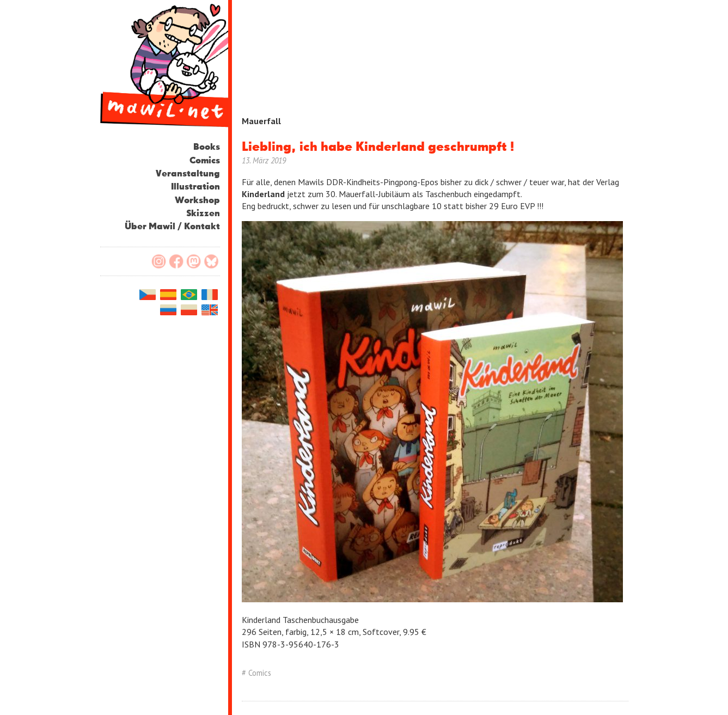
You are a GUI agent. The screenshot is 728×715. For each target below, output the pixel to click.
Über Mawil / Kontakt (172, 227)
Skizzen (203, 214)
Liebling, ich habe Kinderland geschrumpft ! (378, 147)
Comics (205, 161)
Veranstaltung (188, 174)
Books (207, 147)
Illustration (195, 187)
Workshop (197, 201)
